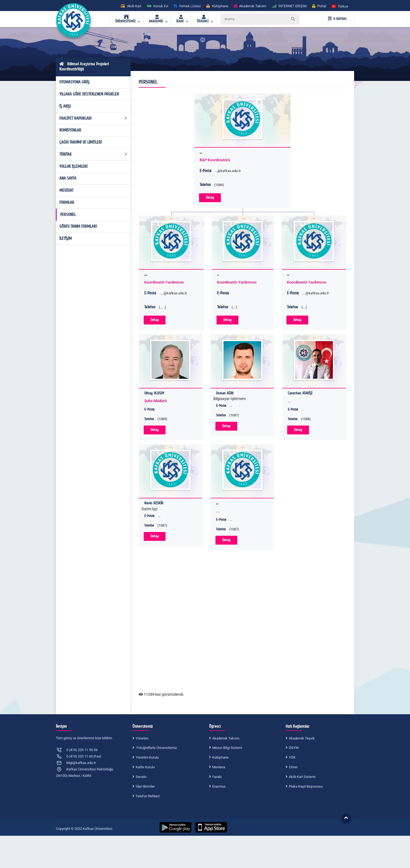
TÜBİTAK (93, 154)
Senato (141, 777)
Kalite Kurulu (145, 767)
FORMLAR (67, 202)
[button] (340, 6)
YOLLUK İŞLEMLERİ (73, 166)
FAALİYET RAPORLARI (93, 118)
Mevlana (219, 767)
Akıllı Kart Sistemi (302, 777)
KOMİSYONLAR (70, 130)
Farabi (217, 777)
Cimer (293, 767)
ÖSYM (294, 748)
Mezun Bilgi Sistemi (227, 748)
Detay (210, 197)
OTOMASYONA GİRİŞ (74, 82)
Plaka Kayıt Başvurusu (306, 786)
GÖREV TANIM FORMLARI (78, 226)
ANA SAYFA (68, 178)
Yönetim (142, 738)
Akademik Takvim (226, 738)
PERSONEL (68, 215)
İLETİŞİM (66, 238)
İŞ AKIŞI (65, 106)
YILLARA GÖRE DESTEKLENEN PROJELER (89, 94)
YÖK (292, 757)
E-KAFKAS (337, 19)
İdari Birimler (145, 786)
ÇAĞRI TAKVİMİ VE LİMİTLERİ (80, 142)
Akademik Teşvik (302, 738)
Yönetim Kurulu (147, 757)
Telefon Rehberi (148, 796)
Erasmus (219, 786)
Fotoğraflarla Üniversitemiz (156, 748)
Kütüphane (220, 757)
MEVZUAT (66, 190)
